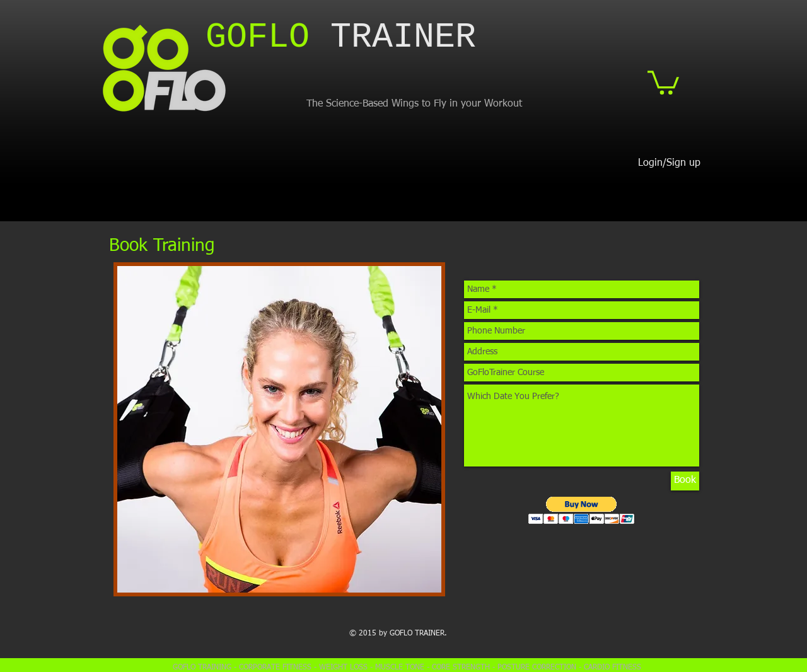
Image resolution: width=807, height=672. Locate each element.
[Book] (685, 481)
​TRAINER (341, 38)
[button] (663, 81)
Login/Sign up (669, 163)
